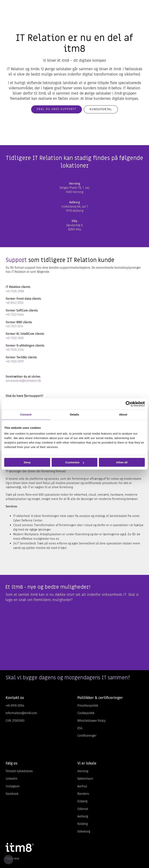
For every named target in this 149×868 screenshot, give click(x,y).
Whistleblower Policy (91, 721)
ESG (80, 728)
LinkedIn (12, 779)
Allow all (122, 462)
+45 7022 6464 (15, 315)
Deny (27, 462)
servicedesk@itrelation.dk (23, 381)
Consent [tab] (26, 414)
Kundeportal (101, 109)
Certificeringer (87, 736)
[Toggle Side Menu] (143, 6)
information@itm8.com (21, 713)
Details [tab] (74, 414)
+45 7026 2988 (15, 291)
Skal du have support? (57, 109)
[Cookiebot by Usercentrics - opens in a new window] (128, 404)
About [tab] (123, 414)
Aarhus (82, 786)
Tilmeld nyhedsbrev (19, 771)
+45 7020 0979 (15, 361)
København (85, 779)
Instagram (13, 786)
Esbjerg (82, 801)
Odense (83, 809)
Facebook (12, 794)
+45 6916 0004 (15, 706)
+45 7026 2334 (15, 350)
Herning (83, 771)
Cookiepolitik (86, 713)
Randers (83, 794)
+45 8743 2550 (15, 303)
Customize (75, 462)
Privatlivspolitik (88, 706)
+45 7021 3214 (14, 326)
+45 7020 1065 (15, 338)
